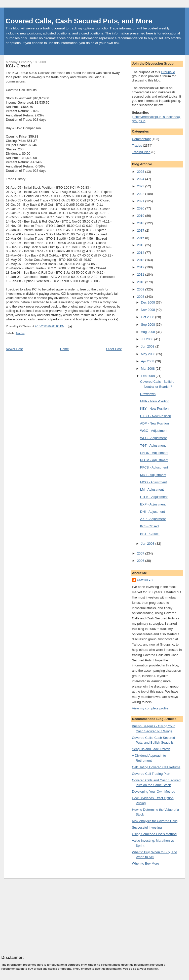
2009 (141, 289)
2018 (141, 223)
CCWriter (145, 580)
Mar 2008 (148, 369)
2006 (141, 561)
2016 (141, 238)
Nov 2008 (148, 310)
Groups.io (168, 72)
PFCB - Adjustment (154, 467)
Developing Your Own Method (154, 792)
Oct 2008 (148, 317)
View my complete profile (150, 708)
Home (65, 349)
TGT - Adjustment (153, 445)
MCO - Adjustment (154, 482)
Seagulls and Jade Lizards (151, 749)
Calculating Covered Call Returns (156, 767)
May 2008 (149, 354)
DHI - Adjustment (153, 512)
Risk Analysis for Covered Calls (155, 821)
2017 (141, 230)
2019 (141, 216)
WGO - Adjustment (154, 431)
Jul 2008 (148, 339)
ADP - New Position (155, 423)
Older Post (114, 349)
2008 (141, 297)
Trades (20, 333)
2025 (141, 172)
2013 (141, 260)
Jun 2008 (148, 346)
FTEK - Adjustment (154, 497)
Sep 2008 (148, 325)
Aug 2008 (148, 332)
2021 (141, 201)
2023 (141, 186)
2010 (141, 282)
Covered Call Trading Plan (151, 774)
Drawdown (148, 394)
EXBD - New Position (156, 416)
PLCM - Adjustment (154, 460)
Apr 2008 (148, 361)
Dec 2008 (148, 302)
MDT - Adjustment (153, 475)
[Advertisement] (39, 917)
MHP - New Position (155, 401)
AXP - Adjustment (153, 519)
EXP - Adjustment (153, 504)
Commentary (141, 139)
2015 (141, 245)
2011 (141, 274)
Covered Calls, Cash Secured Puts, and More (79, 21)
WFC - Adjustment (153, 438)
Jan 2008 (148, 544)
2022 (141, 194)
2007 (141, 553)
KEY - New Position (154, 409)
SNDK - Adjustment (154, 453)
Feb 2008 (148, 376)
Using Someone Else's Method (154, 834)
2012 (141, 267)
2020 (141, 208)
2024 (141, 179)
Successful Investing (147, 827)
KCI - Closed (18, 66)
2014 (141, 253)
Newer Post (14, 349)
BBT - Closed (150, 534)
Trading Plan (141, 152)
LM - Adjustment (152, 489)
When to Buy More (145, 863)
